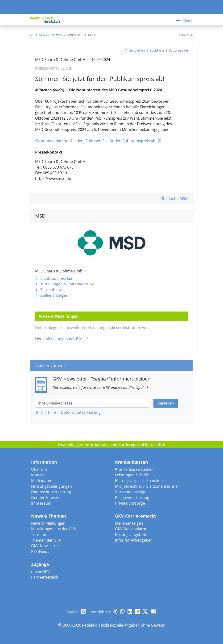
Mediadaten (42, 481)
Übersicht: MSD (174, 198)
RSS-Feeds (40, 551)
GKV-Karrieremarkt (136, 516)
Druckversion (179, 50)
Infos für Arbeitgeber (134, 540)
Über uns (39, 469)
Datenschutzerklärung (51, 492)
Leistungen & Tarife (132, 475)
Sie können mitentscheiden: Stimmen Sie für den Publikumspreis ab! (96, 141)
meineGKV (40, 571)
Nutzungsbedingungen (52, 486)
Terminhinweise (54, 290)
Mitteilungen (64, 284)
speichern (157, 50)
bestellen (166, 403)
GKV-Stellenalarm (131, 529)
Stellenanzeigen (54, 295)
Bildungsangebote (131, 535)
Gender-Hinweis (45, 498)
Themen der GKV (46, 540)
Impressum (41, 503)
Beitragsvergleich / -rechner (140, 481)
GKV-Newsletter (45, 546)
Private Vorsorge (130, 503)
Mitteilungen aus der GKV (54, 529)
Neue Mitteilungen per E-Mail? (62, 339)
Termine (39, 535)
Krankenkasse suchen (134, 469)
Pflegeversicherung (132, 498)
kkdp (58, 90)
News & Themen (49, 516)
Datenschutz (81, 412)
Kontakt (38, 475)
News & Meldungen (48, 523)
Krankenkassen (132, 462)
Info (39, 412)
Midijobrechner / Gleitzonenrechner (147, 486)
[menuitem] (32, 35)
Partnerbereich (45, 577)
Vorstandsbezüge (131, 492)
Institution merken (57, 278)
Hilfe (52, 412)
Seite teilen (137, 50)
